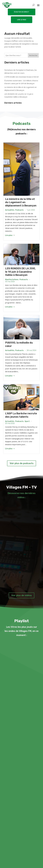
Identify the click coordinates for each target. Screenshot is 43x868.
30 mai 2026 (10, 282)
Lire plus (10, 235)
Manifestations (12, 280)
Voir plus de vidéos (21, 595)
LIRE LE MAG (22, 20)
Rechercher (33, 55)
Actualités (10, 210)
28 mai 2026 (32, 350)
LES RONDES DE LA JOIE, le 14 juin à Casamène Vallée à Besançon (20, 272)
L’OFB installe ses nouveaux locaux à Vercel (21, 77)
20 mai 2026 (10, 423)
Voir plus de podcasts (22, 463)
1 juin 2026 (31, 210)
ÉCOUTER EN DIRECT (22, 12)
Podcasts (19, 210)
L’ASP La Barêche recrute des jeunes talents (21, 415)
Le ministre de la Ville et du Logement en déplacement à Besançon (21, 202)
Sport (27, 421)
